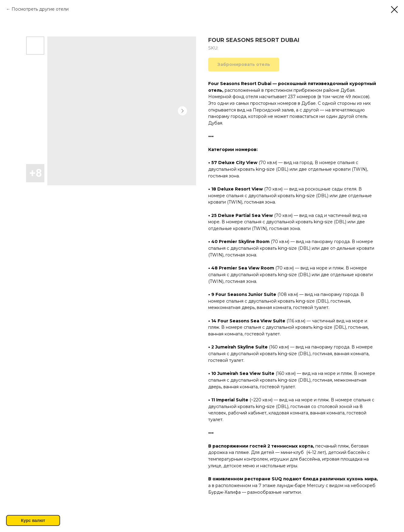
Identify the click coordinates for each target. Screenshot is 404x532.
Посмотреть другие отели (40, 9)
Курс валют (33, 520)
